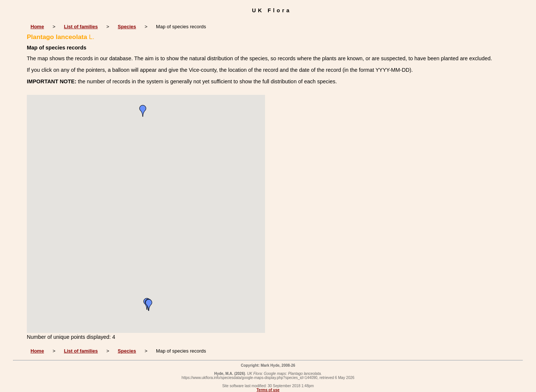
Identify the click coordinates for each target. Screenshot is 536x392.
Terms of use (268, 390)
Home (37, 27)
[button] (143, 111)
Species (127, 27)
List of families (81, 27)
